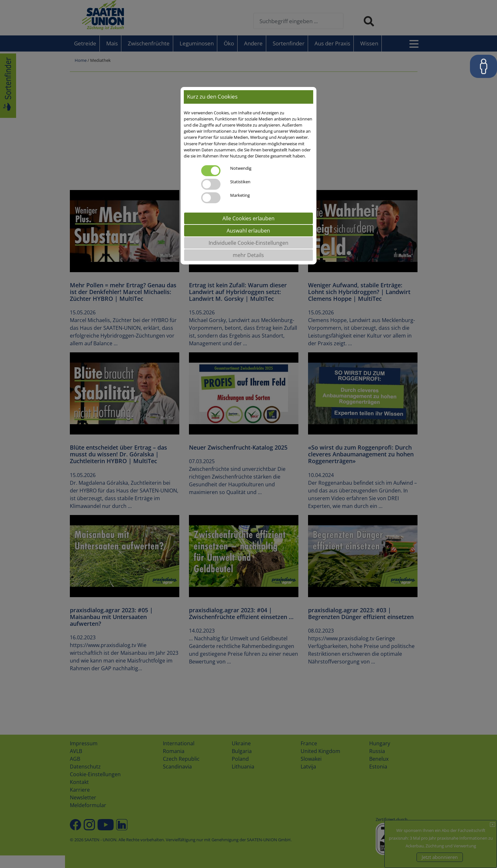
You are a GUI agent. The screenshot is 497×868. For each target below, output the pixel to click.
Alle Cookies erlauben (248, 218)
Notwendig (241, 168)
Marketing (240, 195)
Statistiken (240, 182)
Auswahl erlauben (248, 231)
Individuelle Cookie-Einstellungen (248, 243)
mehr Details (248, 255)
